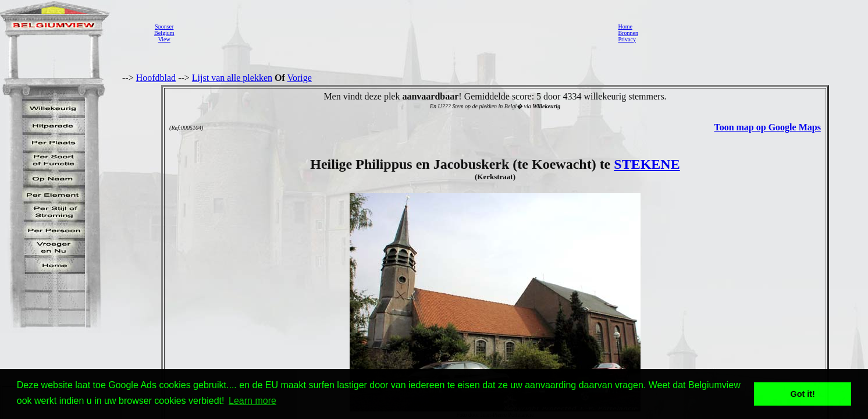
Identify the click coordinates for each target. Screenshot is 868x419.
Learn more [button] (252, 401)
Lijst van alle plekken (232, 78)
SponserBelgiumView (164, 33)
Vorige (300, 78)
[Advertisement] (393, 33)
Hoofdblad (156, 78)
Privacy (627, 39)
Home (625, 26)
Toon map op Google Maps (767, 127)
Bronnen (628, 33)
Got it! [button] (803, 394)
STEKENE (647, 164)
